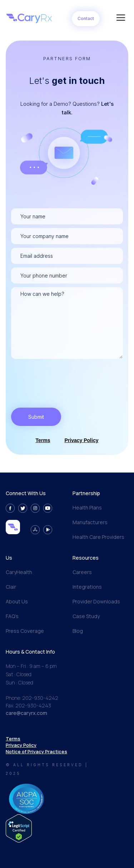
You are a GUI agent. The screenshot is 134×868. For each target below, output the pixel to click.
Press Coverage (25, 631)
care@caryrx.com (26, 713)
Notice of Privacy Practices (36, 751)
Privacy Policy (82, 440)
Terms (43, 440)
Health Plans (87, 507)
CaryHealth (19, 572)
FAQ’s (12, 616)
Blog (78, 631)
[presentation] (65, 376)
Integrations (87, 587)
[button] (121, 18)
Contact (86, 18)
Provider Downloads (96, 601)
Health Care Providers (98, 537)
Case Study (86, 616)
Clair (11, 587)
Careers (82, 572)
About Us (17, 601)
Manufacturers (90, 522)
